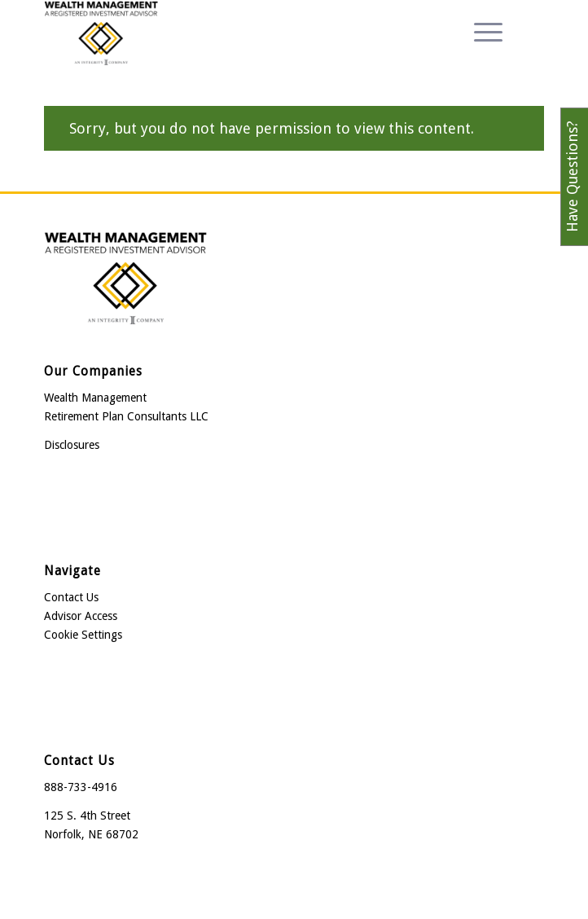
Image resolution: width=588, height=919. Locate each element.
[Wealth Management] (244, 33)
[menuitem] (480, 33)
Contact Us (71, 597)
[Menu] (480, 33)
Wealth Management (95, 398)
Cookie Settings (83, 635)
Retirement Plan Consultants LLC (126, 416)
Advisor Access (81, 616)
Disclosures (72, 445)
